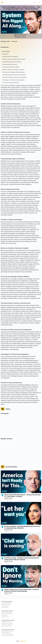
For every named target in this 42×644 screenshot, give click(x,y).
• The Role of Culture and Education (10, 83)
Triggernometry (5, 617)
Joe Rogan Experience (7, 603)
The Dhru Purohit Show (7, 625)
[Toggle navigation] (39, 2)
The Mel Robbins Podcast (7, 631)
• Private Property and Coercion (10, 64)
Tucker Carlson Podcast (7, 614)
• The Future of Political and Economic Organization (14, 77)
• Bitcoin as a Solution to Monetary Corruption (13, 70)
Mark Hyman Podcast (6, 626)
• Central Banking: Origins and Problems (12, 62)
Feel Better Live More (6, 622)
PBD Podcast (4, 615)
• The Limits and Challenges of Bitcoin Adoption (13, 72)
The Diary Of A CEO (6, 604)
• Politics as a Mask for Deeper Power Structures (14, 59)
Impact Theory (20, 37)
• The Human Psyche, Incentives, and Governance (14, 75)
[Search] (35, 3)
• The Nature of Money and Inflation (11, 67)
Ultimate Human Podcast (7, 623)
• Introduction (5, 54)
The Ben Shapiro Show (7, 612)
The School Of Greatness (7, 634)
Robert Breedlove (21, 35)
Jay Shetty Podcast (6, 633)
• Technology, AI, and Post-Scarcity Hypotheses (13, 80)
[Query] (19, 3)
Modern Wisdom (5, 606)
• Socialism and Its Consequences (10, 57)
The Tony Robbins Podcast (8, 635)
